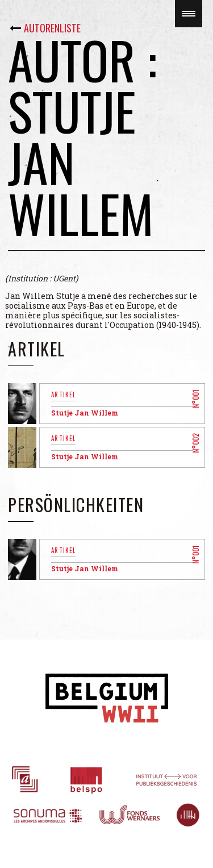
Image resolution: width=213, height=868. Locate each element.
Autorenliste (52, 28)
